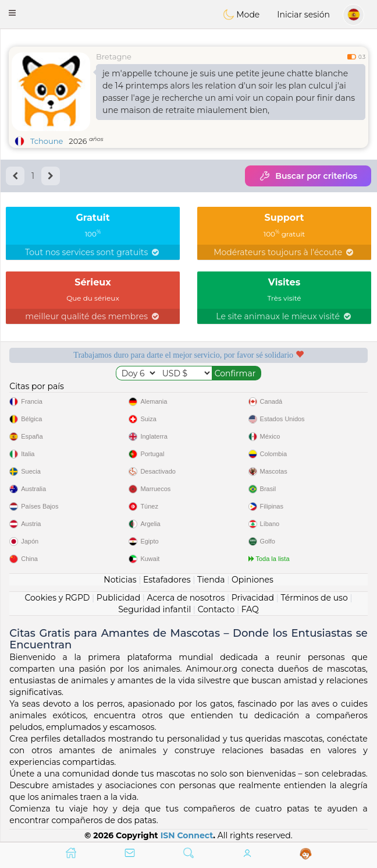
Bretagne (114, 57)
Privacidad (253, 598)
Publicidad (118, 598)
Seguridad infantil (154, 609)
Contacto (216, 609)
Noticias (120, 580)
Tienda (211, 580)
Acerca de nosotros (186, 598)
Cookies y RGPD (57, 598)
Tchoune (47, 141)
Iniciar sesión (303, 15)
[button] (12, 13)
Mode (241, 15)
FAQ (250, 609)
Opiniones (252, 580)
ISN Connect (187, 835)
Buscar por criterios (308, 176)
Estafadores (167, 580)
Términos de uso (314, 598)
